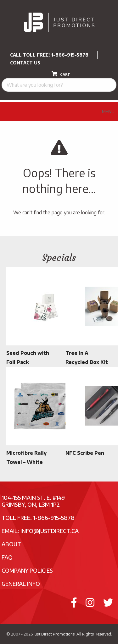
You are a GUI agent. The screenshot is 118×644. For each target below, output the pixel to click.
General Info (21, 583)
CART (61, 74)
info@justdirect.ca (50, 531)
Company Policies (27, 570)
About (11, 544)
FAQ (7, 557)
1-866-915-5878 (70, 55)
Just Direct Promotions (54, 634)
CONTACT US (25, 63)
